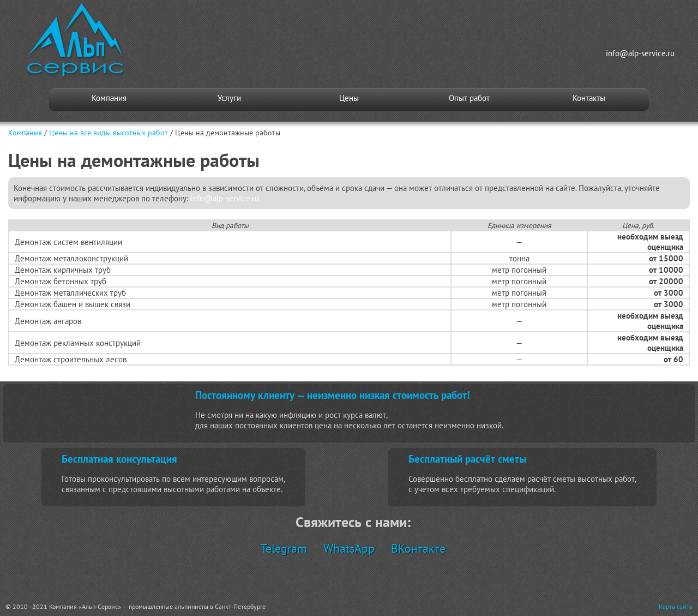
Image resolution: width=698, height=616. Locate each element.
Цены (349, 98)
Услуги (229, 98)
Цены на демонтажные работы (228, 133)
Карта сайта (676, 606)
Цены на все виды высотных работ (109, 133)
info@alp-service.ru (640, 53)
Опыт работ (469, 98)
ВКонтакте (418, 548)
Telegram (284, 548)
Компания (109, 98)
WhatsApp (349, 548)
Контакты (589, 98)
